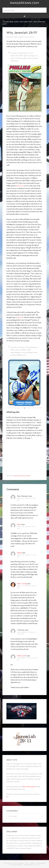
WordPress (28, 865)
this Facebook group (29, 787)
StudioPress (17, 865)
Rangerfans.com (25, 3)
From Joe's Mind (26, 476)
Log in (37, 865)
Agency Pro (23, 863)
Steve (19, 553)
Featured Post (17, 476)
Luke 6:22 (20, 317)
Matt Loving (22, 584)
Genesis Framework (38, 863)
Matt (19, 524)
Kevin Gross (20, 186)
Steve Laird (22, 656)
